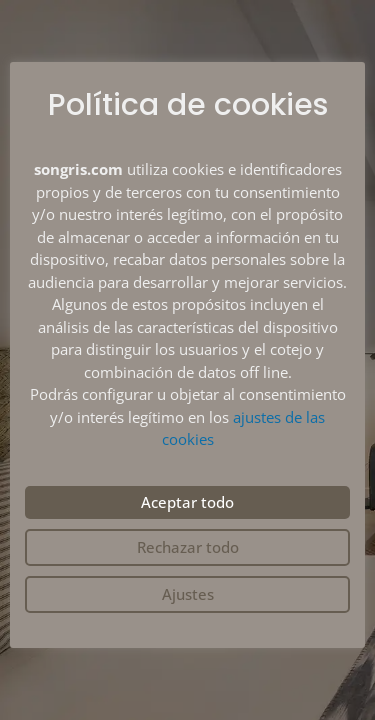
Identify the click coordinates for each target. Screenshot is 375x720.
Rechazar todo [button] (188, 547)
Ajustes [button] (188, 594)
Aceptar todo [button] (187, 502)
